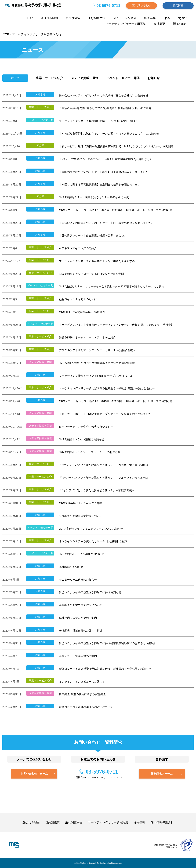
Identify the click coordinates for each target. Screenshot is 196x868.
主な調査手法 (97, 18)
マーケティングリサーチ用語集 (126, 24)
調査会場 (150, 18)
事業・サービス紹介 (49, 78)
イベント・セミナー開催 (123, 78)
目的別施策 (73, 18)
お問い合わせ (143, 6)
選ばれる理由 (49, 18)
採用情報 (178, 6)
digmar (182, 18)
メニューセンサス (125, 18)
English (182, 24)
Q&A (167, 18)
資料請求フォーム (162, 774)
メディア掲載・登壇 (85, 78)
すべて (15, 78)
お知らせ (154, 78)
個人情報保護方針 (162, 822)
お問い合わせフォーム (34, 774)
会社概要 (159, 24)
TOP (30, 18)
